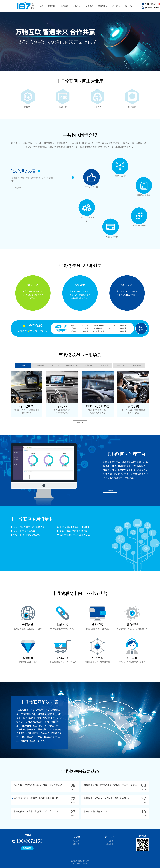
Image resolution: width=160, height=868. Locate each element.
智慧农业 (104, 365)
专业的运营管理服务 (92, 217)
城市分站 (129, 6)
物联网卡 (52, 6)
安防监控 (56, 365)
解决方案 (64, 6)
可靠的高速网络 (127, 168)
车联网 (23, 365)
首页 (41, 6)
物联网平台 (103, 6)
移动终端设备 (72, 365)
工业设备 (88, 365)
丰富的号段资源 (140, 214)
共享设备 (121, 365)
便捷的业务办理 (101, 170)
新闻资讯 (89, 6)
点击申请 (141, 328)
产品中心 (77, 6)
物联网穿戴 (39, 365)
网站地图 (109, 844)
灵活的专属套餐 (145, 188)
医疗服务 (137, 365)
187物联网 (109, 841)
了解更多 (18, 188)
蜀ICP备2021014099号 (80, 864)
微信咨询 (27, 848)
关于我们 (116, 6)
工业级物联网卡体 (117, 227)
